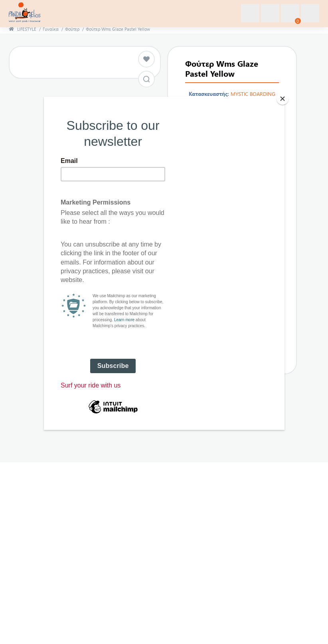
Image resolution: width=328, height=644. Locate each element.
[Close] (283, 99)
